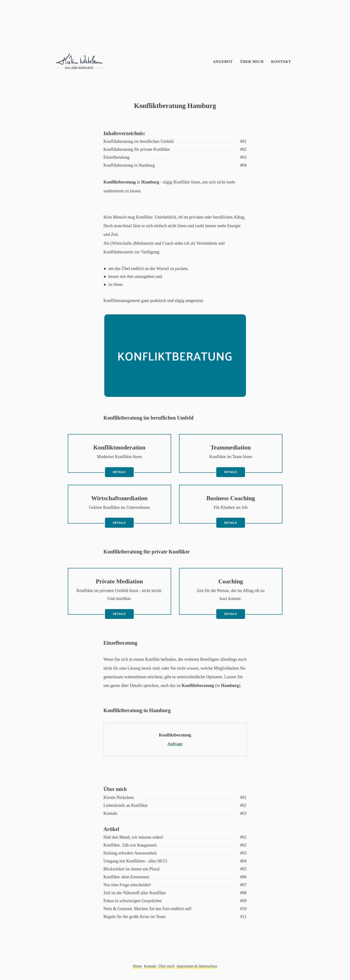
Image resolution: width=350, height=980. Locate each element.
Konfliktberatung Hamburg (175, 106)
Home (137, 966)
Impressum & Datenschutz (197, 966)
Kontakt (281, 62)
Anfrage (175, 744)
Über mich (252, 62)
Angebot (223, 62)
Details (119, 472)
